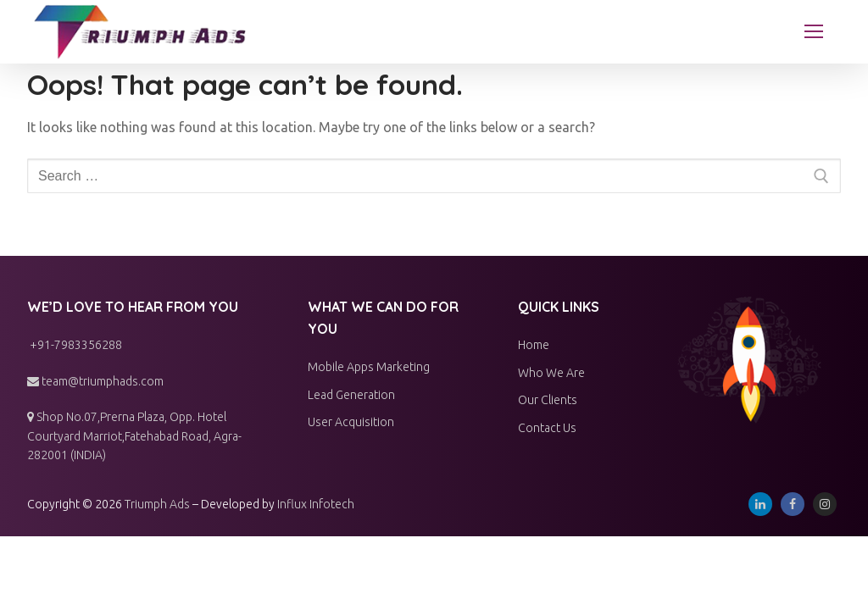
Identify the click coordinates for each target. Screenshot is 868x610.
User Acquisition (351, 422)
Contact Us (547, 428)
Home (534, 345)
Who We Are (551, 373)
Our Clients (548, 400)
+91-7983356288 (75, 345)
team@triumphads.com (95, 381)
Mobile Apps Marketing (369, 367)
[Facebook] (793, 504)
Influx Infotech (316, 504)
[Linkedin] (760, 504)
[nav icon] (814, 32)
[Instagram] (825, 504)
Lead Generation (351, 395)
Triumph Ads (157, 504)
